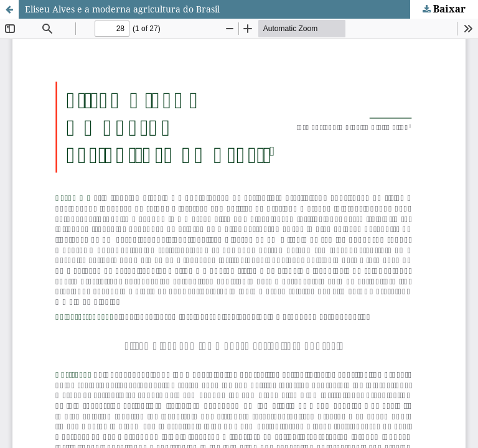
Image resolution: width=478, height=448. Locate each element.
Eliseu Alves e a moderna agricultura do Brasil (122, 9)
